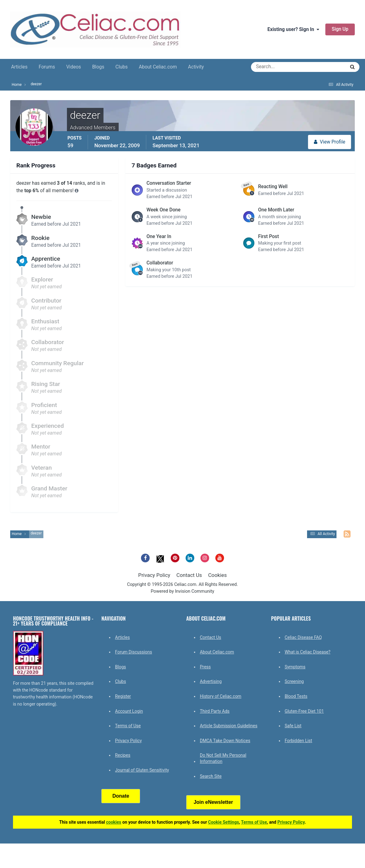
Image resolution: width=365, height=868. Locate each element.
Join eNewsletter (213, 802)
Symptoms (295, 667)
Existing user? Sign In (293, 29)
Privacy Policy (154, 575)
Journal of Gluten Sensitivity (142, 770)
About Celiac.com (158, 67)
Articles (19, 67)
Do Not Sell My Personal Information (223, 758)
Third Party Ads (215, 711)
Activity (196, 67)
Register (123, 696)
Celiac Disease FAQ (303, 637)
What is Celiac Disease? (308, 652)
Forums (47, 67)
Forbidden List (299, 741)
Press (205, 667)
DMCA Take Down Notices (225, 741)
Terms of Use (128, 726)
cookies (114, 822)
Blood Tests (296, 696)
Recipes (123, 755)
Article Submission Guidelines (229, 726)
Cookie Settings (224, 822)
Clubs (122, 67)
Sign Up (340, 29)
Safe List (293, 726)
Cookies (218, 575)
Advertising (211, 681)
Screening (294, 681)
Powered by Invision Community (183, 591)
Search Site (211, 776)
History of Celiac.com (221, 696)
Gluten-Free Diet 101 (304, 711)
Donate (121, 796)
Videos (74, 67)
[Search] (276, 67)
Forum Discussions (133, 652)
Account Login (129, 711)
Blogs (98, 67)
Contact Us (189, 575)
